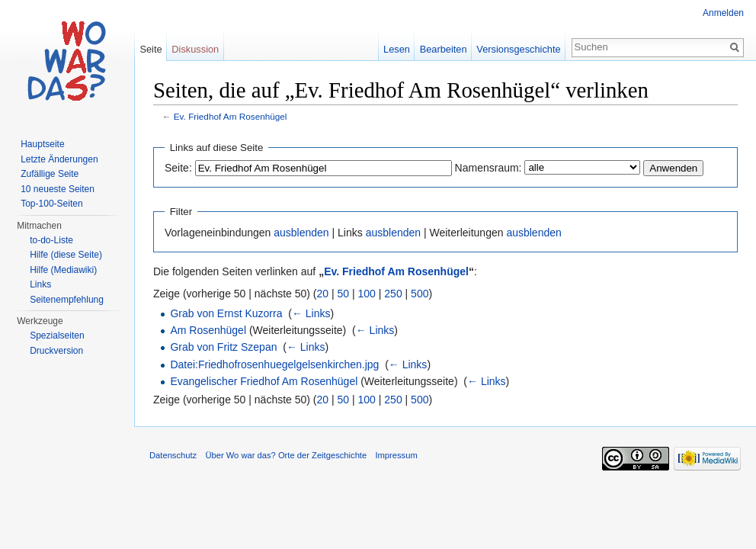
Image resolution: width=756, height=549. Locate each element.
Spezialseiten (57, 335)
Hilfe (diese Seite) (66, 255)
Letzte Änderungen (59, 159)
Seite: (178, 168)
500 (420, 294)
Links (40, 284)
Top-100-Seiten (51, 204)
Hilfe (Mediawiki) (63, 270)
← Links (311, 313)
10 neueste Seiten (58, 189)
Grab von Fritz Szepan (223, 347)
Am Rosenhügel (208, 330)
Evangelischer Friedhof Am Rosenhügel (264, 381)
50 (344, 294)
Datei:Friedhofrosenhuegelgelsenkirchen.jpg (274, 364)
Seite (151, 49)
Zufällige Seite (50, 174)
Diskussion (195, 49)
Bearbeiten (444, 49)
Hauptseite (42, 144)
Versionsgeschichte (518, 49)
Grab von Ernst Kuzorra (226, 313)
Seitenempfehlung (67, 300)
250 (393, 294)
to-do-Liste (51, 240)
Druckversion (56, 351)
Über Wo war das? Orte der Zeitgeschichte (286, 455)
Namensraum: (489, 168)
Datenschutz (173, 455)
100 (367, 294)
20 (323, 294)
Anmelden (723, 13)
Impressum (396, 455)
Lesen (397, 49)
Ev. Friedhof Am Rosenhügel (231, 116)
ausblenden (301, 233)
